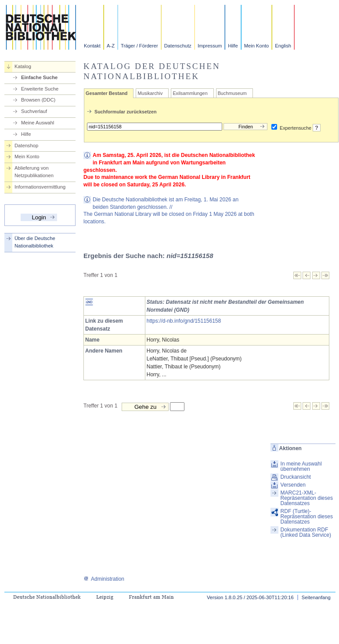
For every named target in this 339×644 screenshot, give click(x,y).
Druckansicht (296, 477)
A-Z (111, 46)
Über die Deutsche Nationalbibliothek (35, 242)
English (283, 46)
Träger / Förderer (139, 46)
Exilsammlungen (190, 93)
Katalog (23, 66)
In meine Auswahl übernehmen (301, 466)
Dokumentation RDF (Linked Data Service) (306, 532)
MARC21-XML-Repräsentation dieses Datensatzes (307, 498)
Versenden (293, 485)
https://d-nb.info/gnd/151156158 (184, 321)
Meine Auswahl (38, 123)
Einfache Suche (39, 77)
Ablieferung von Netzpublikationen (34, 172)
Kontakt (92, 46)
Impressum (210, 46)
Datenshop (26, 146)
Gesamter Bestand (106, 93)
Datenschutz (178, 46)
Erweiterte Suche (40, 89)
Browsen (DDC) (38, 100)
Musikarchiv (150, 93)
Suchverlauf (34, 111)
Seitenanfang (316, 597)
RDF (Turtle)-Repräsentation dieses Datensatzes (307, 517)
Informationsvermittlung (40, 187)
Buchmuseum (232, 93)
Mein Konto (257, 46)
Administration (104, 579)
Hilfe (233, 46)
